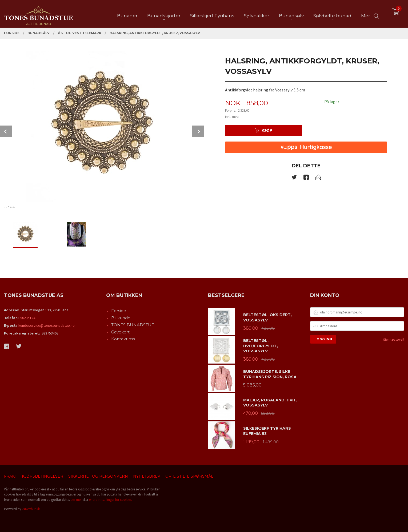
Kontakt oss (123, 339)
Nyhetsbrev (147, 476)
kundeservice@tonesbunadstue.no (47, 325)
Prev (6, 131)
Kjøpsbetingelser (43, 476)
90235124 (28, 318)
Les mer (76, 500)
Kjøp (263, 130)
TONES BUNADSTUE (133, 325)
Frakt (10, 476)
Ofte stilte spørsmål (189, 476)
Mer (366, 14)
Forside (119, 311)
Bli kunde (121, 318)
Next (198, 131)
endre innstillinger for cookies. (111, 500)
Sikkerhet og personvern (98, 476)
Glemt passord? (393, 339)
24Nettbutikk (31, 509)
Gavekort (120, 332)
